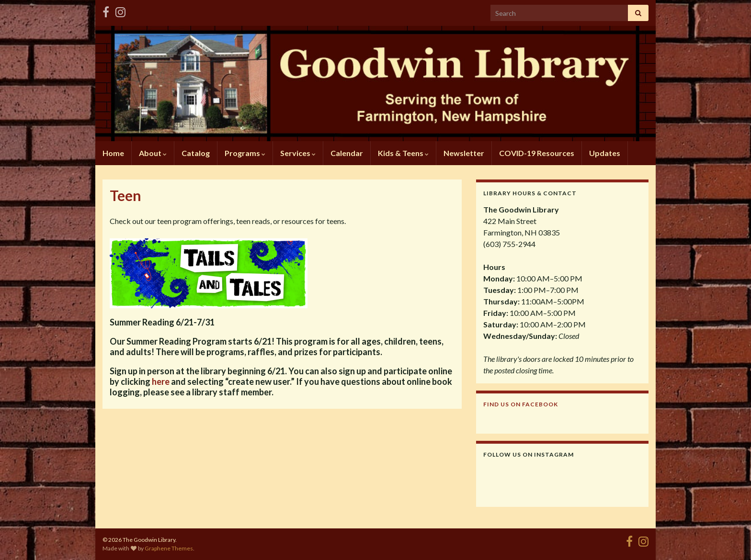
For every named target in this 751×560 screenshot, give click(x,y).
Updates (605, 153)
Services (298, 153)
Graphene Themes (169, 548)
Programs (245, 153)
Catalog (196, 153)
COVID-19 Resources (537, 153)
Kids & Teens (403, 153)
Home (113, 153)
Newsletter (464, 153)
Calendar (347, 153)
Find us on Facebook (521, 404)
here (161, 381)
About (153, 153)
